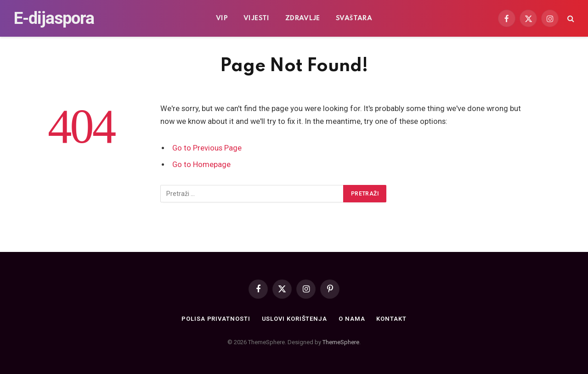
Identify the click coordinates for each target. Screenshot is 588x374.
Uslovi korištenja (294, 319)
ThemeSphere (341, 342)
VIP (222, 18)
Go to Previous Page (207, 148)
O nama (352, 319)
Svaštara (354, 18)
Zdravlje (303, 18)
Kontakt (391, 319)
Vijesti (257, 18)
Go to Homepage (201, 165)
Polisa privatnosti (216, 319)
